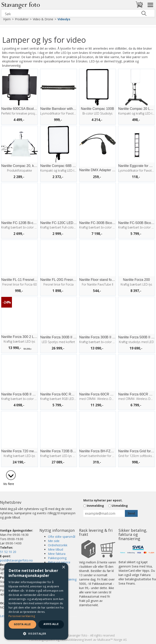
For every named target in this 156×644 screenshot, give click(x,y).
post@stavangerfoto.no (16, 560)
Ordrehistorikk (58, 545)
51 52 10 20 (8, 552)
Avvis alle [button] (51, 624)
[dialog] (36, 601)
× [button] (63, 567)
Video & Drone (43, 19)
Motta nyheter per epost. (103, 500)
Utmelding (120, 506)
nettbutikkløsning (72, 640)
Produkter (22, 19)
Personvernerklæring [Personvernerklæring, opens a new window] (22, 616)
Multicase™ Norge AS (112, 640)
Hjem (7, 19)
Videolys (64, 19)
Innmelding (95, 506)
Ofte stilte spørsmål (62, 537)
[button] (36, 633)
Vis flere (9, 484)
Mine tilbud (56, 549)
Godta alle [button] (22, 624)
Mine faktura (57, 554)
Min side (54, 541)
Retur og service (59, 562)
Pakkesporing (57, 558)
